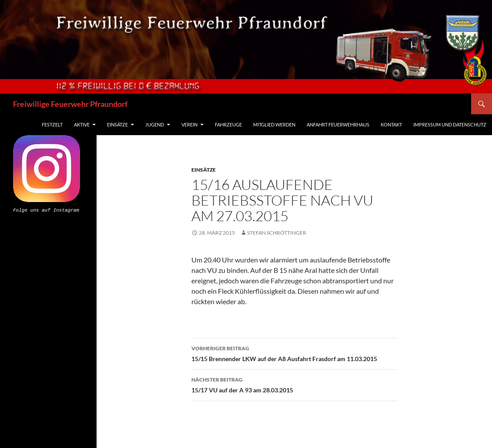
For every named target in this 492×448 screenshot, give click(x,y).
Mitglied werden (274, 124)
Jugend (155, 124)
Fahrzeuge (228, 124)
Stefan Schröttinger (277, 233)
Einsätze (117, 124)
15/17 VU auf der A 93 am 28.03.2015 (295, 384)
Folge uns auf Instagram (46, 210)
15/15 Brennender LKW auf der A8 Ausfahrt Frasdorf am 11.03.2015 (295, 353)
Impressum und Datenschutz (450, 124)
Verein (189, 124)
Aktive (82, 124)
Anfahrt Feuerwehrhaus (338, 124)
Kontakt (391, 124)
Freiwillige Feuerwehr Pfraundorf (70, 104)
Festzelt (52, 124)
